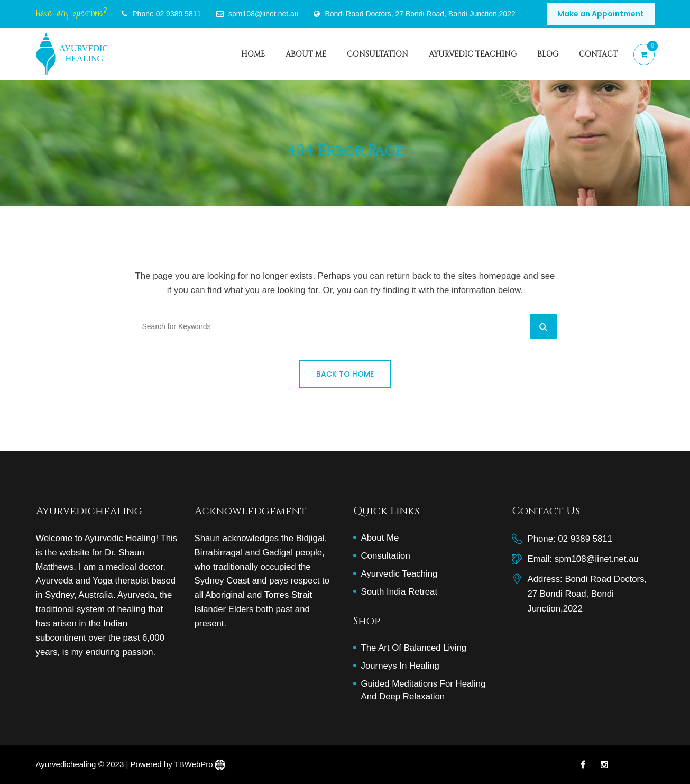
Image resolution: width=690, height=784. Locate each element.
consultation (378, 54)
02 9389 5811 (179, 14)
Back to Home (345, 374)
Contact (598, 54)
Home (253, 54)
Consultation (386, 556)
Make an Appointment (601, 14)
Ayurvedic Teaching (473, 54)
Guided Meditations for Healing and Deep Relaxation (424, 690)
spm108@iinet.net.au (597, 559)
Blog (548, 54)
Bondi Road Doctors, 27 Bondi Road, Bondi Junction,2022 (420, 14)
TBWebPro (194, 764)
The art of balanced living (414, 648)
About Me (306, 54)
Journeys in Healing (400, 666)
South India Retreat (399, 592)
